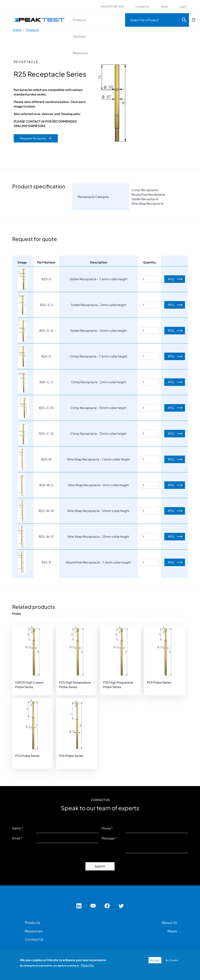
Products (79, 20)
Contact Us (142, 6)
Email (16, 838)
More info (87, 965)
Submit (100, 866)
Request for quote (33, 138)
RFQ (171, 279)
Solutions (79, 36)
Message (108, 838)
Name (17, 828)
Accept (155, 960)
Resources (80, 53)
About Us (169, 922)
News (164, 6)
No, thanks (172, 960)
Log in (183, 6)
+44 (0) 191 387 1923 (112, 6)
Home (17, 30)
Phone (106, 828)
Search (184, 20)
